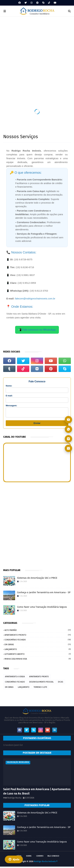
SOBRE (29, 857)
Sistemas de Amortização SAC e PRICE (37, 579)
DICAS (61, 683)
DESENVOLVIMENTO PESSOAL (41, 683)
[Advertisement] (37, 55)
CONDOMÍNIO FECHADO (38, 641)
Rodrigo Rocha (14, 799)
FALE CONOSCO (53, 857)
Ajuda (14, 859)
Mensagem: (11, 406)
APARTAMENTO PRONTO (38, 636)
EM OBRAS (38, 646)
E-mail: (9, 396)
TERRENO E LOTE (40, 689)
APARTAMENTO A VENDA (15, 678)
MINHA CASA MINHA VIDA (38, 660)
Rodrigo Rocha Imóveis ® (46, 863)
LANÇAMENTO (38, 651)
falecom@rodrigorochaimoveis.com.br (35, 299)
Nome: (9, 386)
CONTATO (40, 857)
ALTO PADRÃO (38, 632)
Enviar (37, 425)
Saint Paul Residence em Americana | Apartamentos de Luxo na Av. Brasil (37, 793)
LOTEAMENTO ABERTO (38, 655)
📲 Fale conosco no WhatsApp (37, 330)
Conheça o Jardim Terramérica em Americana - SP (44, 594)
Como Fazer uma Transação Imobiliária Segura (42, 608)
